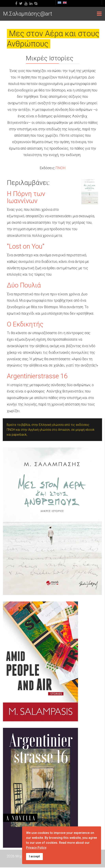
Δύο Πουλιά (24, 285)
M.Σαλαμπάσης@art (28, 14)
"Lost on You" (26, 246)
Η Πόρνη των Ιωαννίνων (26, 197)
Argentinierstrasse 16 (37, 376)
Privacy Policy (36, 848)
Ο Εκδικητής (25, 324)
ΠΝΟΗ (60, 168)
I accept (34, 856)
